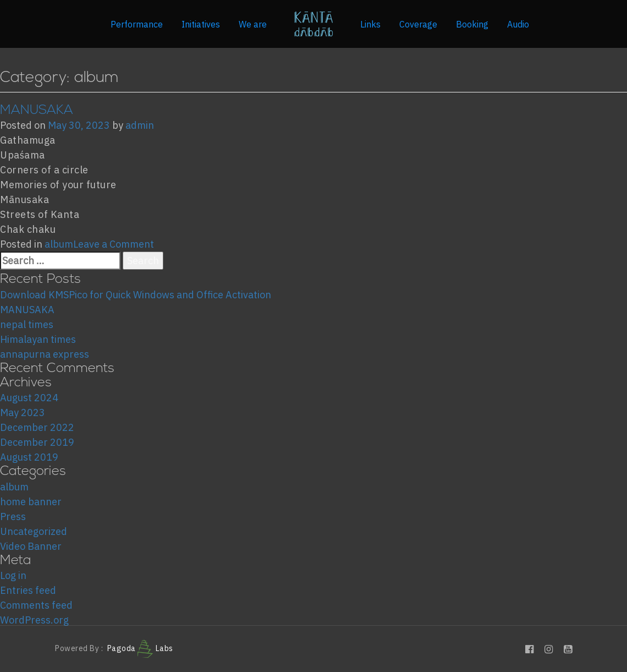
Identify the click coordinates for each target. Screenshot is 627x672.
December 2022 (37, 427)
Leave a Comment (114, 244)
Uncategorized (34, 531)
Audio (518, 24)
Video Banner (31, 546)
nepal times (27, 324)
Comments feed (36, 605)
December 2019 (37, 442)
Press (13, 517)
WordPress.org (34, 620)
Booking (472, 24)
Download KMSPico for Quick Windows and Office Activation (136, 295)
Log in (13, 575)
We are (253, 24)
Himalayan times (38, 339)
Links (370, 24)
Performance (137, 24)
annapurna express (45, 354)
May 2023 (23, 413)
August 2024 (29, 398)
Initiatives (201, 24)
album (59, 244)
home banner (31, 502)
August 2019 (29, 457)
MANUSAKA (37, 111)
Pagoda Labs (140, 648)
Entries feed (28, 590)
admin (140, 125)
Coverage (418, 24)
